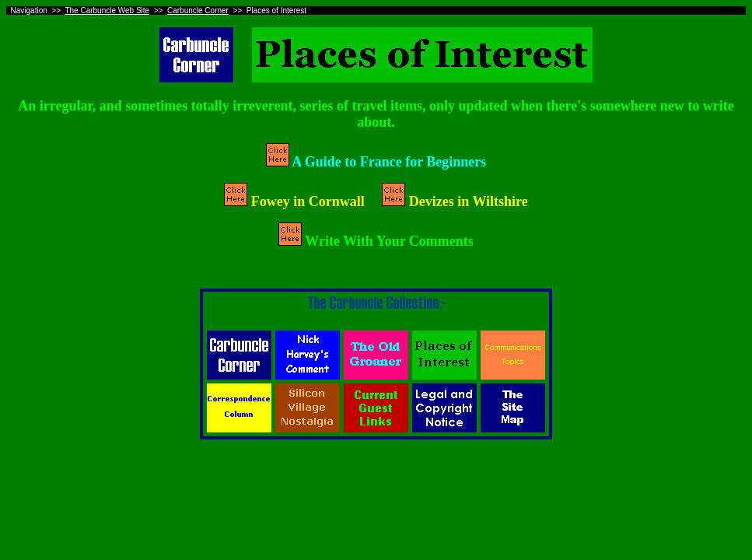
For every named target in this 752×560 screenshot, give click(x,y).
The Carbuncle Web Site (107, 10)
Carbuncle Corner (198, 10)
